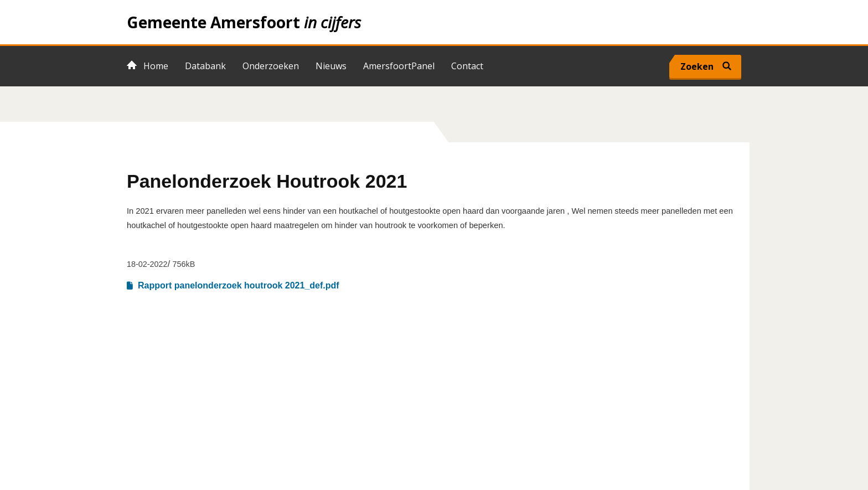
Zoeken (697, 66)
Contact (467, 66)
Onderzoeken (271, 66)
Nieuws (331, 66)
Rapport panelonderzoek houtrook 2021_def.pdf (239, 285)
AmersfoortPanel (399, 66)
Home (434, 22)
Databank (205, 66)
